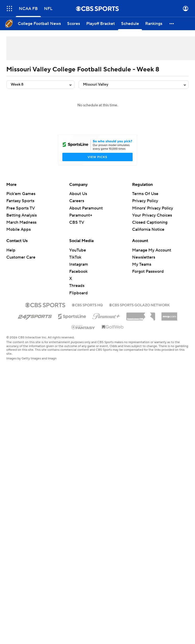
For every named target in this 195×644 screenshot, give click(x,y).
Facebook (78, 271)
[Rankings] (154, 24)
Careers (77, 201)
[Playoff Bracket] (101, 24)
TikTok (75, 257)
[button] (172, 24)
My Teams (142, 264)
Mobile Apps (18, 229)
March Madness (21, 222)
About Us (78, 194)
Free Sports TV (21, 208)
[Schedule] (130, 24)
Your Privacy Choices (152, 215)
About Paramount (86, 208)
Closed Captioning (150, 222)
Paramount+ (81, 215)
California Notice (148, 229)
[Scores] (74, 24)
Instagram (79, 264)
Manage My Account (152, 250)
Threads (77, 286)
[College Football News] (39, 24)
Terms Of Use (145, 194)
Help (11, 250)
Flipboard (78, 293)
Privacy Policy (145, 201)
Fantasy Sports (20, 201)
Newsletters (144, 257)
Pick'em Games (21, 194)
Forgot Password (148, 271)
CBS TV (77, 222)
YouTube (78, 250)
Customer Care (21, 257)
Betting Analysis (21, 215)
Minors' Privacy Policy (153, 208)
